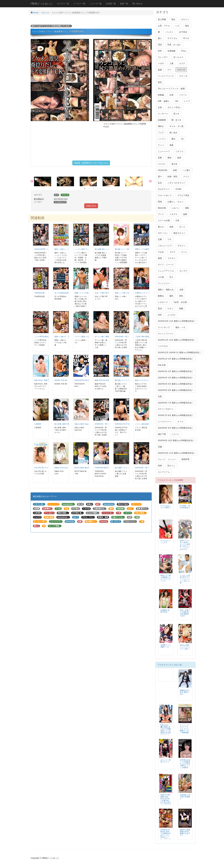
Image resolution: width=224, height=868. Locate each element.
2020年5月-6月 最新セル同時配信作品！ (176, 390)
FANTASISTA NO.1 (82, 380)
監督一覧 (124, 4)
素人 (160, 38)
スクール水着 (164, 220)
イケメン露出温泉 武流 (144, 424)
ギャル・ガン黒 (176, 126)
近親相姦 (171, 51)
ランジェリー (164, 283)
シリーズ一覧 (96, 4)
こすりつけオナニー (176, 183)
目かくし (171, 466)
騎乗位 (161, 296)
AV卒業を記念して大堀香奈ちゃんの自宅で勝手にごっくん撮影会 (185, 764)
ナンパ (161, 145)
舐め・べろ (180, 327)
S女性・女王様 (180, 302)
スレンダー (163, 57)
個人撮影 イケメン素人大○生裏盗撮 (128, 468)
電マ (160, 177)
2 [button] (89, 188)
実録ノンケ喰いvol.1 (123, 293)
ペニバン (175, 434)
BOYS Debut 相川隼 (82, 468)
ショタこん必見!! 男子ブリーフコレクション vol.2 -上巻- (185, 579)
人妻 (171, 63)
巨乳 (160, 51)
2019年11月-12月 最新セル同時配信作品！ (177, 340)
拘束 (160, 466)
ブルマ (172, 252)
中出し (184, 51)
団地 (160, 202)
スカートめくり (165, 195)
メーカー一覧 (79, 4)
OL (182, 139)
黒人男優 (162, 19)
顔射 (175, 170)
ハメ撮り (187, 170)
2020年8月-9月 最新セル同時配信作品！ (176, 428)
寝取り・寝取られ (166, 290)
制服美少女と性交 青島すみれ (185, 692)
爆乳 (171, 296)
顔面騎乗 (162, 120)
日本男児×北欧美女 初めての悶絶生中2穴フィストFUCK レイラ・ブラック (166, 834)
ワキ (169, 239)
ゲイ (169, 70)
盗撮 (160, 70)
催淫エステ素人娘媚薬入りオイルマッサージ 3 (166, 578)
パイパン (183, 95)
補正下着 (162, 434)
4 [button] (98, 188)
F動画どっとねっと (42, 4)
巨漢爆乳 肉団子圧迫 (165, 611)
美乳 (181, 296)
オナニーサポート (166, 409)
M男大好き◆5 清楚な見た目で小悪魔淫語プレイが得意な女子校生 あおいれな (166, 731)
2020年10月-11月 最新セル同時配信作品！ (177, 453)
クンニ (184, 252)
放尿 (179, 158)
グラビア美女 (183, 195)
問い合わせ (137, 4)
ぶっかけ (171, 315)
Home (34, 13)
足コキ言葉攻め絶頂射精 (64, 293)
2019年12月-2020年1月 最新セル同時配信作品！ (180, 352)
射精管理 (185, 459)
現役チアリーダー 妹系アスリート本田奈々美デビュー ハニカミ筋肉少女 (185, 545)
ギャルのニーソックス (166, 542)
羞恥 (187, 208)
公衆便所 (38, 424)
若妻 (160, 158)
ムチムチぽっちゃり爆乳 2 (166, 507)
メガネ (161, 63)
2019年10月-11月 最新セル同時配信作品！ (177, 321)
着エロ (161, 227)
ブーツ (161, 214)
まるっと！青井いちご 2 (166, 761)
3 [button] (93, 188)
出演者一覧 (111, 4)
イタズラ (173, 214)
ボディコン (163, 233)
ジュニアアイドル (166, 271)
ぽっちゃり (178, 57)
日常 (177, 220)
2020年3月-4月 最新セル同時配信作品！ (176, 378)
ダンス (182, 227)
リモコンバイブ (165, 246)
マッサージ (163, 114)
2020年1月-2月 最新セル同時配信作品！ (176, 359)
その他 (161, 277)
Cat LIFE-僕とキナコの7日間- (45, 468)
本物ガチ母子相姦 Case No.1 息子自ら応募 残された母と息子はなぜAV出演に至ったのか (166, 801)
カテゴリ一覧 (63, 4)
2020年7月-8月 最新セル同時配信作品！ (176, 415)
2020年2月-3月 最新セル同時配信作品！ (176, 371)
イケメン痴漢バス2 (82, 337)
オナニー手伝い (174, 107)
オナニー (185, 19)
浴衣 (160, 315)
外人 (171, 277)
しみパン (175, 208)
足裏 (160, 239)
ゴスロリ (171, 258)
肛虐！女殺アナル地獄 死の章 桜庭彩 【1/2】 (185, 613)
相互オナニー (179, 233)
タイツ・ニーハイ (166, 264)
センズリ (183, 271)
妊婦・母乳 (172, 177)
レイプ (187, 101)
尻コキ (176, 114)
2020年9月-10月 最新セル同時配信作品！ (176, 440)
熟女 (173, 19)
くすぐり (179, 151)
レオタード (163, 302)
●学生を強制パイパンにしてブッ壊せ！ (185, 647)
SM (177, 101)
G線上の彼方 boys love (83, 424)
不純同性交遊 (39, 293)
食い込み (173, 133)
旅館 (185, 214)
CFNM (178, 189)
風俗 (169, 158)
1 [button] (85, 188)
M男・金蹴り (164, 101)
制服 (181, 308)
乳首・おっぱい (174, 45)
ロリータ (183, 76)
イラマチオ (163, 346)
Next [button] (150, 181)
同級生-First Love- (61, 468)
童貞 (160, 308)
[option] (45, 181)
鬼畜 (171, 145)
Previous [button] (32, 181)
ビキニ (170, 308)
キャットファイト (166, 334)
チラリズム (172, 38)
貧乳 (160, 82)
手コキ (186, 38)
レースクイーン (165, 422)
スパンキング (164, 327)
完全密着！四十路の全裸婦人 (185, 797)
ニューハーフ (164, 151)
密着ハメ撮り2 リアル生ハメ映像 (68, 337)
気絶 (171, 227)
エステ (182, 63)
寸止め (161, 252)
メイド (186, 177)
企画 (171, 95)
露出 (173, 139)
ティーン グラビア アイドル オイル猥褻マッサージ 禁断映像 (185, 729)
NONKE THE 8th (61, 380)
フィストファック (166, 76)
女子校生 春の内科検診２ (185, 507)
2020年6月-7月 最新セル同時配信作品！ (176, 403)
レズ (177, 26)
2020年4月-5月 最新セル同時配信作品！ (176, 384)
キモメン (181, 246)
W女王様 (162, 365)
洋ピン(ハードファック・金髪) (171, 89)
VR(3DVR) (163, 170)
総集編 (161, 95)
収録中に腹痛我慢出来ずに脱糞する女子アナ (185, 833)
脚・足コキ (176, 120)
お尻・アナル (164, 26)
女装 (160, 107)
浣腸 (160, 447)
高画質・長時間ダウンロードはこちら (91, 163)
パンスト (169, 32)
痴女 (187, 26)
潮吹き (161, 126)
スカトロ (45, 13)
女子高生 (183, 32)
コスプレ (162, 164)
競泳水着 (162, 208)
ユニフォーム (164, 472)
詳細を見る (91, 206)
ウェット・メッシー (167, 459)
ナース (180, 422)
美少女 (174, 164)
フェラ (161, 133)
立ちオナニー (164, 189)
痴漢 (160, 258)
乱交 (160, 183)
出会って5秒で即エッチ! (104, 293)
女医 (181, 290)
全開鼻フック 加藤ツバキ (167, 646)
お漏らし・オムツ (175, 202)
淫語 (160, 45)
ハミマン (162, 139)
